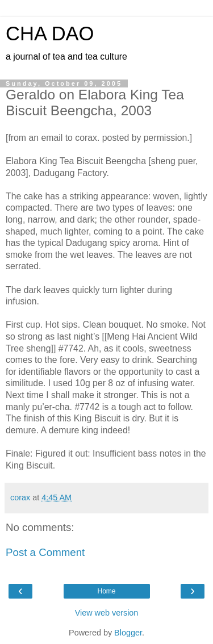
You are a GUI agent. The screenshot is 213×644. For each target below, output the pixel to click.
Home (106, 591)
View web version (107, 613)
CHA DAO (50, 34)
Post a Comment (45, 552)
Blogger (128, 633)
